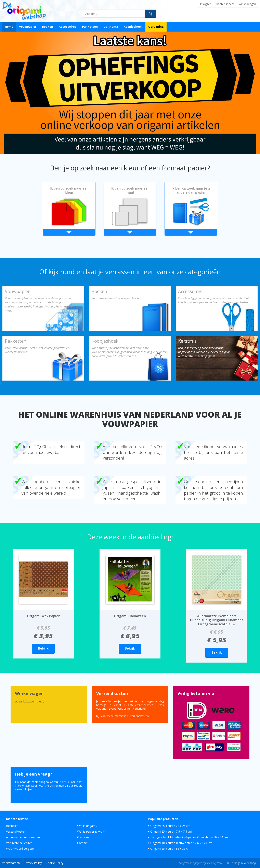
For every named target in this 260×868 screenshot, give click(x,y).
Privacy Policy (33, 863)
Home (9, 27)
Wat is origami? (87, 826)
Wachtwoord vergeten (21, 849)
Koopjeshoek (133, 27)
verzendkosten (139, 716)
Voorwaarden (11, 863)
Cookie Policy (55, 863)
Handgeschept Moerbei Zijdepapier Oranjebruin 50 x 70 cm (189, 837)
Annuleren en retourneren (23, 837)
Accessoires (68, 27)
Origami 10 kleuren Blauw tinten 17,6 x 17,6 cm (181, 843)
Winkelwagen (247, 4)
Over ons (83, 837)
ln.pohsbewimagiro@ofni (30, 786)
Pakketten (90, 27)
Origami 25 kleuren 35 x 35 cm (170, 849)
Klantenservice (225, 4)
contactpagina (40, 782)
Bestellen (12, 826)
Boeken (48, 27)
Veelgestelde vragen (19, 843)
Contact (82, 843)
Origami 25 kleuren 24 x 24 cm (170, 826)
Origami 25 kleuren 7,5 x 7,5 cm (171, 831)
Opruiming (156, 27)
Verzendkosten (16, 831)
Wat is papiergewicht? (91, 831)
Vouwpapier (28, 27)
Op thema (111, 27)
